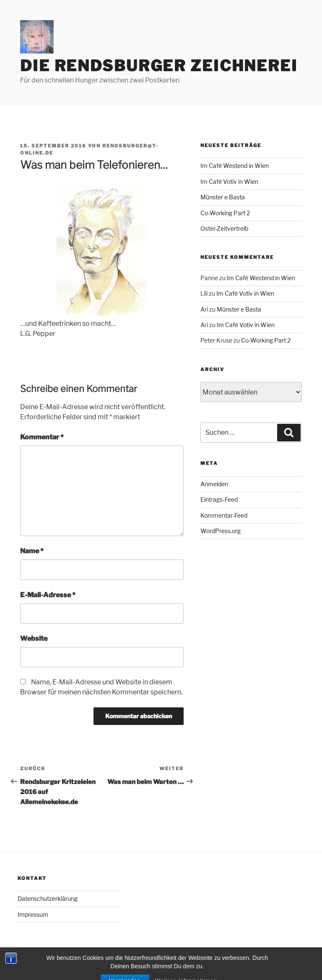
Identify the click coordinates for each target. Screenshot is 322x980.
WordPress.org (221, 531)
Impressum (33, 914)
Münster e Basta (223, 197)
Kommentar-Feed (224, 515)
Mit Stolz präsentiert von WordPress (66, 961)
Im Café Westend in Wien (235, 166)
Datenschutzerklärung (48, 899)
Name (32, 551)
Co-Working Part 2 (225, 213)
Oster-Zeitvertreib (224, 228)
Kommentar (42, 437)
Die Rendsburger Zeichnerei (159, 66)
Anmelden (214, 484)
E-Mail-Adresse (48, 595)
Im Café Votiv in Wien (229, 182)
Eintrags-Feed (219, 499)
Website (34, 638)
